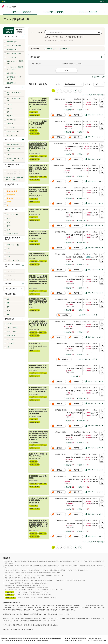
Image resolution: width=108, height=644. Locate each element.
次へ (75, 91)
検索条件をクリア (99, 77)
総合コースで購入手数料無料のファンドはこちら (15, 179)
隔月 (7, 303)
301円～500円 (10, 335)
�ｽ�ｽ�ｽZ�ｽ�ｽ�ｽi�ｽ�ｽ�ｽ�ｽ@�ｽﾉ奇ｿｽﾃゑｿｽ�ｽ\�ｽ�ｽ (76, 639)
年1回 (8, 315)
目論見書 (69, 110)
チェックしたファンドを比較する (94, 95)
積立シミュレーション (93, 115)
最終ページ (80, 91)
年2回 (8, 311)
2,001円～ (9, 324)
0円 (7, 347)
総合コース (9, 275)
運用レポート (83, 110)
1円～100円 (10, 343)
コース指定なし (11, 271)
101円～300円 (10, 339)
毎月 (7, 299)
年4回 (8, 307)
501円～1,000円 (11, 332)
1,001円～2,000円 (11, 328)
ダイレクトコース (11, 279)
